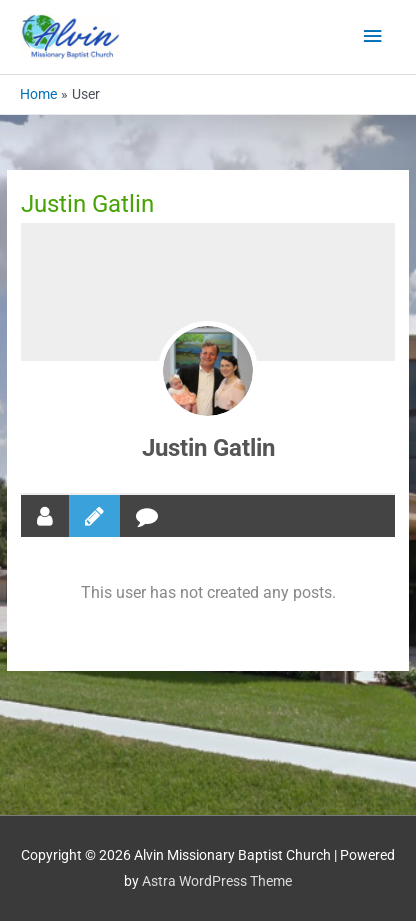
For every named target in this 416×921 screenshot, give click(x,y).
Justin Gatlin (208, 448)
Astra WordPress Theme (217, 881)
